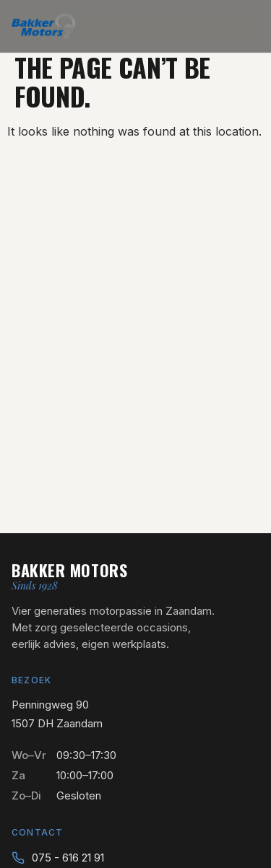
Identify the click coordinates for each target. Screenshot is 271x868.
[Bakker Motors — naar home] (44, 26)
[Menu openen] (249, 26)
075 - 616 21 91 (68, 858)
